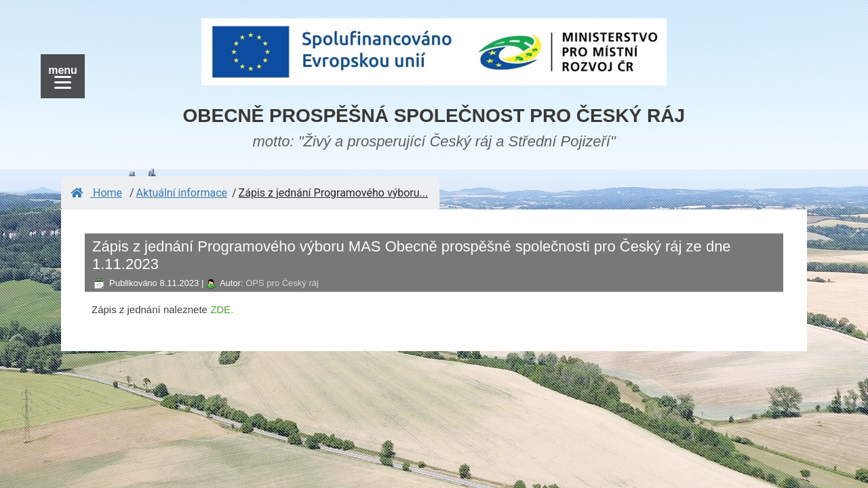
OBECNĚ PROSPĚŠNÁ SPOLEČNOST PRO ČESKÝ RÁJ (434, 116)
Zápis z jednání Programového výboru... (334, 193)
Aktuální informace (182, 193)
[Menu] (63, 76)
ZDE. (222, 309)
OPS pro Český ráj (282, 283)
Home (96, 193)
